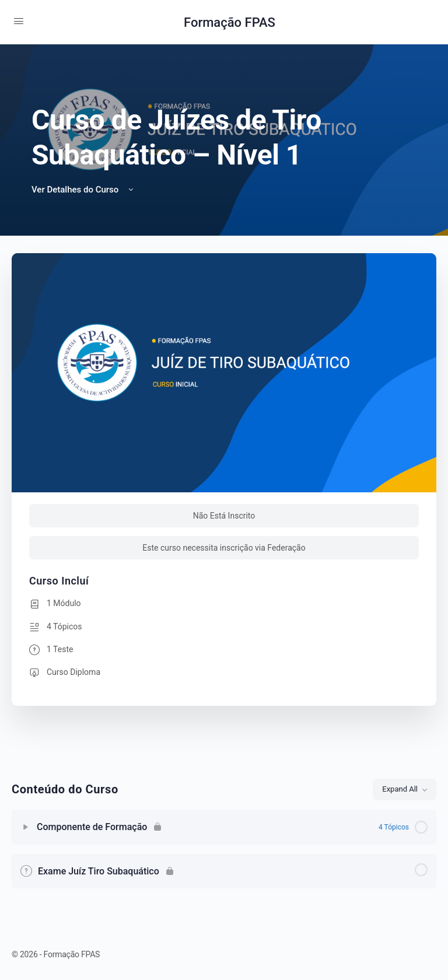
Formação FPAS (230, 22)
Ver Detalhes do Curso (83, 190)
